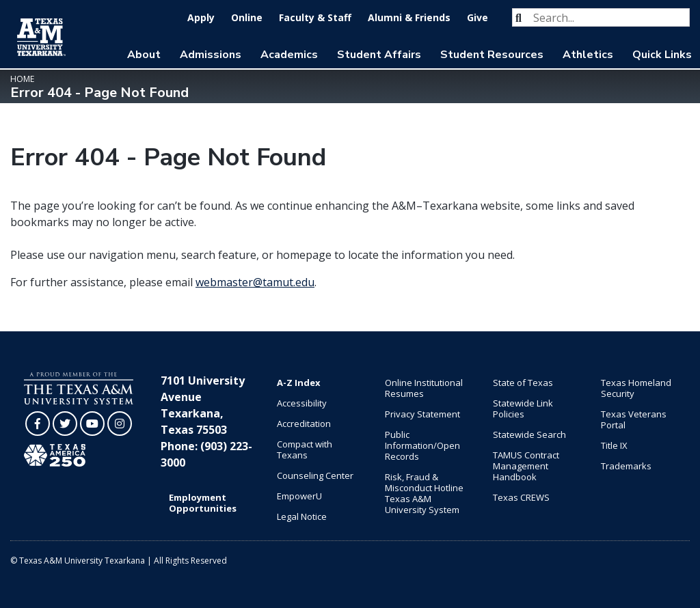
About (144, 55)
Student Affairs (379, 55)
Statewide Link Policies (523, 409)
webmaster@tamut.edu (255, 282)
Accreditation (304, 424)
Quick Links (662, 55)
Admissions (211, 55)
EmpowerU (299, 496)
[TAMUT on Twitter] (65, 424)
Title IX (614, 445)
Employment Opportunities (203, 503)
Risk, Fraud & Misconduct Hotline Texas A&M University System (424, 493)
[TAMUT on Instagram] (120, 424)
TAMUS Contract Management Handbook (526, 466)
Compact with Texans (305, 450)
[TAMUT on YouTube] (92, 424)
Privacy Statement (422, 414)
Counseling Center (315, 475)
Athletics (588, 55)
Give (477, 17)
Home (22, 79)
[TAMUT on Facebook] (38, 424)
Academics (289, 55)
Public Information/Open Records (422, 445)
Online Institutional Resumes (424, 388)
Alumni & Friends (409, 17)
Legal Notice (302, 516)
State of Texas (523, 383)
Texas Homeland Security (636, 388)
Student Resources (492, 55)
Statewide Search (529, 434)
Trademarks (626, 466)
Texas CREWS (521, 497)
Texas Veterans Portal (634, 419)
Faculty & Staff (315, 17)
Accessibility (302, 403)
